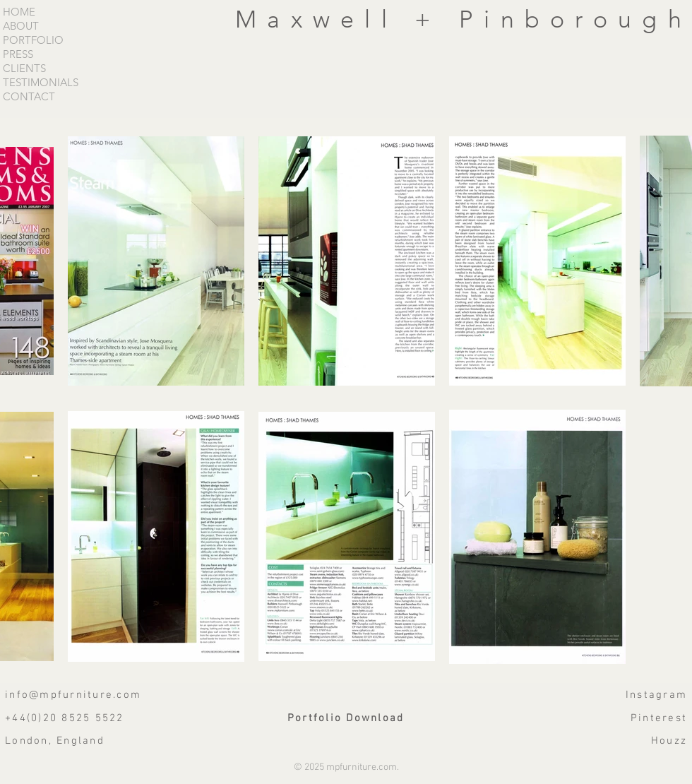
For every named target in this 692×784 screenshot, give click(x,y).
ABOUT (21, 26)
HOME (19, 12)
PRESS (18, 54)
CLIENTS (24, 69)
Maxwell (325, 19)
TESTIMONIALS (41, 83)
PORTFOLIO (33, 40)
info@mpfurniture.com (73, 695)
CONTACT (29, 97)
